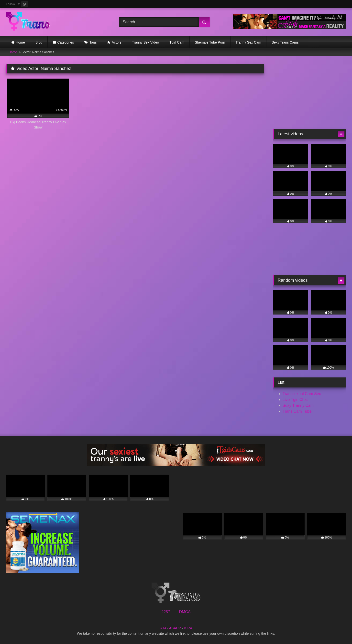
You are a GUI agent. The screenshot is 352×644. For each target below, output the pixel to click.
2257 (166, 612)
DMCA (185, 612)
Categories (66, 42)
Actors (117, 42)
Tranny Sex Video (146, 42)
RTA (163, 628)
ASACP (175, 628)
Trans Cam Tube (297, 411)
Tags (93, 42)
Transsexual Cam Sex (302, 394)
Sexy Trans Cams (285, 42)
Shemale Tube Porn (210, 42)
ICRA (188, 628)
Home (20, 42)
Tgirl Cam (177, 42)
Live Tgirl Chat (295, 400)
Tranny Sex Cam (248, 42)
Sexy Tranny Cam (298, 405)
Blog (39, 42)
